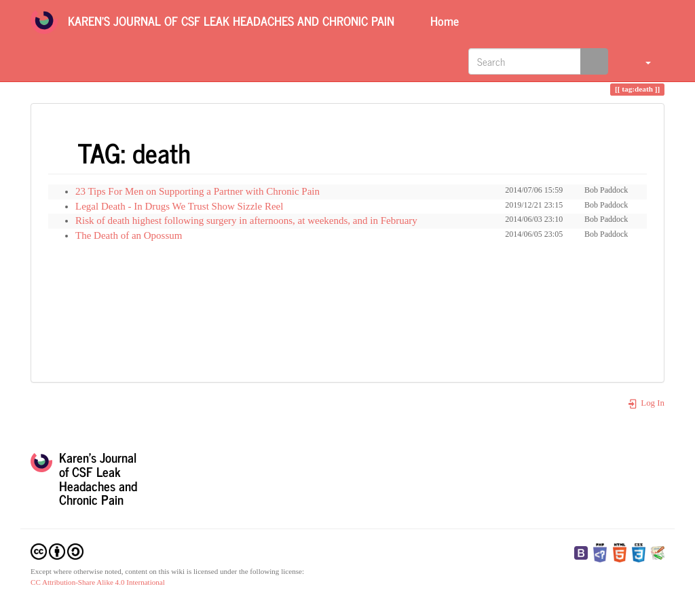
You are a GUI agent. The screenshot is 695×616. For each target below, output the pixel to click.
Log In (646, 403)
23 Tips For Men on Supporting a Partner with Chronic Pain (198, 191)
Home (443, 20)
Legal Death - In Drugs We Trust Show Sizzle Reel (179, 206)
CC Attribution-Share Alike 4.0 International (98, 582)
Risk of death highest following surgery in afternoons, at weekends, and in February (246, 220)
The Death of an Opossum (129, 235)
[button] (640, 61)
